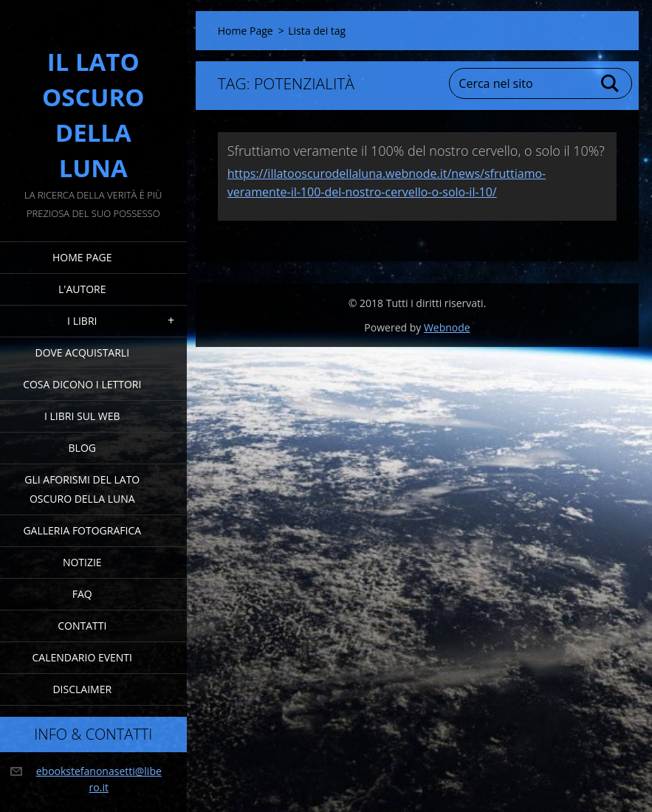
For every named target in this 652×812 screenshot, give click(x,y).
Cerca (611, 83)
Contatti (82, 626)
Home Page (82, 257)
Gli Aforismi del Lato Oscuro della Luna (82, 489)
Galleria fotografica (82, 530)
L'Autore (82, 289)
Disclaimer (82, 689)
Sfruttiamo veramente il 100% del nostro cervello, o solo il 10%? (416, 151)
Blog (82, 448)
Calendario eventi (82, 657)
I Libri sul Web (82, 416)
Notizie (82, 562)
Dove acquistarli (82, 352)
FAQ (82, 594)
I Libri (82, 321)
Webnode (447, 327)
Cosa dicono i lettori (82, 384)
